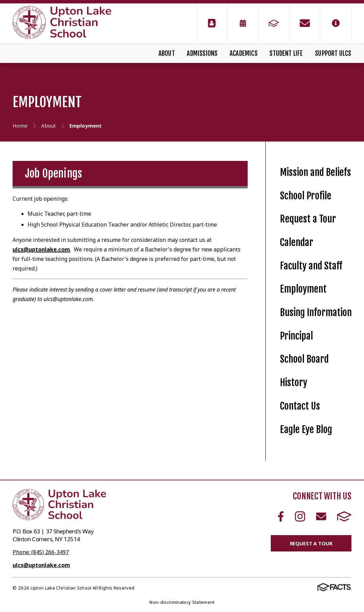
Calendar (297, 242)
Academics (244, 53)
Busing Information (316, 312)
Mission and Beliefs (316, 172)
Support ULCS (333, 53)
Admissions (202, 53)
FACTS (344, 516)
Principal (296, 336)
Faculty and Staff (311, 266)
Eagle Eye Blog (306, 429)
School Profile (306, 196)
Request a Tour (308, 219)
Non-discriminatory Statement (182, 602)
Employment (303, 289)
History (294, 383)
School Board (304, 359)
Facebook (281, 516)
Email (321, 516)
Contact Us (300, 406)
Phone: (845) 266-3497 (41, 552)
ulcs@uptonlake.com (41, 249)
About (167, 53)
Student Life (286, 53)
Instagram (300, 516)
